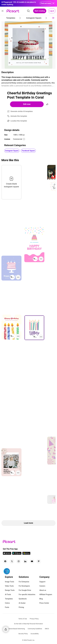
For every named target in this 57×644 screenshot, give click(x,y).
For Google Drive (25, 590)
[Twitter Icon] (12, 561)
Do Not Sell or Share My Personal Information (28, 624)
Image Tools (9, 582)
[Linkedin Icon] (25, 561)
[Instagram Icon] (19, 561)
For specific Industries (27, 594)
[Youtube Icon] (32, 561)
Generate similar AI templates (22, 111)
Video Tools (9, 586)
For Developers (24, 586)
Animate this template (19, 116)
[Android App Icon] (17, 554)
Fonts (7, 607)
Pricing (21, 607)
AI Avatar (22, 603)
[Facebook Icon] (5, 561)
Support (42, 582)
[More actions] (41, 259)
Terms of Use (23, 619)
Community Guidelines (35, 629)
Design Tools (10, 590)
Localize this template (19, 121)
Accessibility (35, 634)
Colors (7, 603)
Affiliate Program (46, 594)
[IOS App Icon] (7, 554)
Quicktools (23, 599)
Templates (9, 599)
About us (43, 590)
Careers (42, 586)
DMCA (47, 629)
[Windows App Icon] (26, 554)
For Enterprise (24, 582)
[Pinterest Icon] (39, 561)
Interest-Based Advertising (17, 629)
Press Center (44, 603)
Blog (41, 599)
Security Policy (23, 634)
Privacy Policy (34, 619)
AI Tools (8, 594)
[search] (28, 11)
